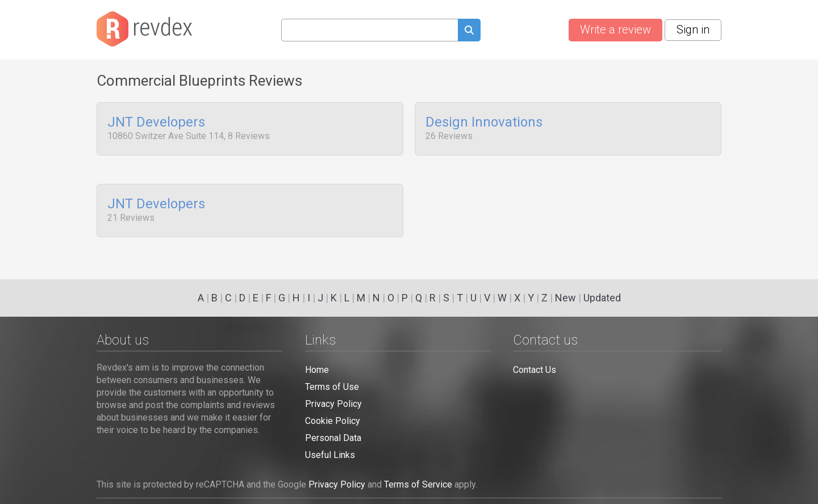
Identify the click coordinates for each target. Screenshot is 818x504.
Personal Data (333, 438)
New (565, 298)
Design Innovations (484, 123)
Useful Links (330, 455)
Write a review (615, 30)
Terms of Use (332, 387)
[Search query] (370, 30)
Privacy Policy (333, 404)
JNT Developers (156, 123)
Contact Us (535, 370)
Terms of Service (418, 484)
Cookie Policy (333, 421)
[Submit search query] (469, 31)
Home (317, 370)
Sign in (693, 30)
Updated (602, 298)
